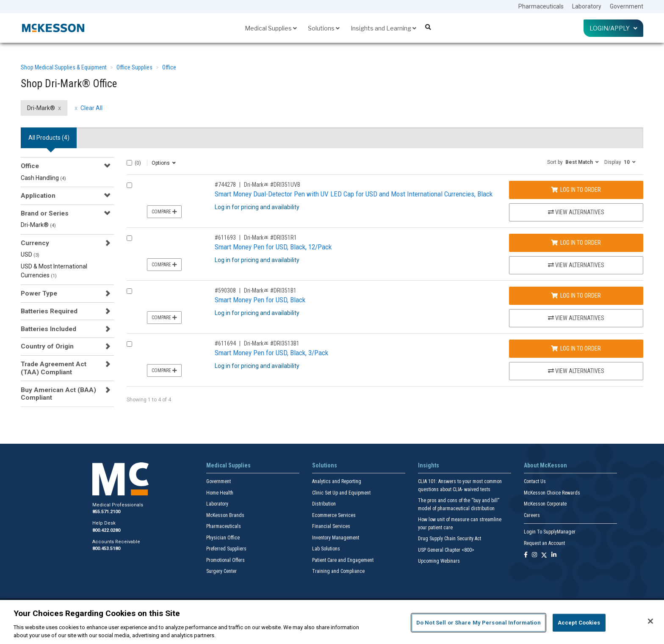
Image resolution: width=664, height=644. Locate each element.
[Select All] (129, 163)
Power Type (39, 293)
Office (169, 67)
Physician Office (223, 538)
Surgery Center (221, 571)
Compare (164, 212)
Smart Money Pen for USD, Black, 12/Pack (273, 247)
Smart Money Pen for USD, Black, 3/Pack (271, 353)
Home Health (220, 493)
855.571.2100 (106, 512)
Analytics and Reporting (337, 481)
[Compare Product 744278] (129, 185)
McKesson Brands (225, 515)
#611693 (225, 238)
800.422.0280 (106, 530)
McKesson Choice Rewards (552, 493)
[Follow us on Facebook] (526, 555)
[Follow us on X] (544, 555)
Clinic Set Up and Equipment (341, 493)
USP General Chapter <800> (446, 550)
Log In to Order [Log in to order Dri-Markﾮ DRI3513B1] (576, 348)
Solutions (324, 28)
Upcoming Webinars (439, 561)
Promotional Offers (225, 560)
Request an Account (544, 543)
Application (38, 196)
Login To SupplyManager (550, 532)
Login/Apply (613, 28)
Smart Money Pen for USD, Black (260, 300)
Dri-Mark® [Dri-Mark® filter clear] (41, 108)
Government (627, 6)
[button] (573, 162)
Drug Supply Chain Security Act (450, 539)
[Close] (650, 621)
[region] (332, 622)
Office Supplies (134, 67)
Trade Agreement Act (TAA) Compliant (54, 368)
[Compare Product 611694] (129, 344)
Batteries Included (48, 329)
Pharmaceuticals (541, 6)
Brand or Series (45, 213)
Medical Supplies (271, 28)
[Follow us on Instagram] (534, 555)
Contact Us (535, 481)
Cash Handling (43, 178)
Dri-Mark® (38, 225)
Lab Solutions (326, 549)
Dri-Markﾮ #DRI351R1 (270, 238)
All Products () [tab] (49, 138)
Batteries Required (49, 311)
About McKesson (545, 465)
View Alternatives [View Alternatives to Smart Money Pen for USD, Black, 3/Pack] (576, 371)
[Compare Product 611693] (129, 238)
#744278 (225, 185)
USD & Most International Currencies (54, 271)
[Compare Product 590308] (129, 291)
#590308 (225, 290)
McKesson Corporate (545, 504)
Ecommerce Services (334, 515)
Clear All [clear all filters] (91, 108)
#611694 (225, 343)
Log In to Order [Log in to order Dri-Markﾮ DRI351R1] (576, 243)
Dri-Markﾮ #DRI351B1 (270, 290)
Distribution (324, 504)
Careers (532, 515)
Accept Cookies (579, 623)
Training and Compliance (338, 571)
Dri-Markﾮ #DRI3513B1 (272, 343)
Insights (429, 465)
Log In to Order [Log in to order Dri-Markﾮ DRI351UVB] (576, 190)
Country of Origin (47, 346)
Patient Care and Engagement (343, 560)
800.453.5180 (106, 549)
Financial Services (331, 526)
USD (30, 254)
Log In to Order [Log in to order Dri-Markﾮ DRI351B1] (576, 296)
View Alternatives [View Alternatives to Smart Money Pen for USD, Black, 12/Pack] (576, 265)
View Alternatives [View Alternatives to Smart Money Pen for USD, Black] (576, 318)
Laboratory (587, 6)
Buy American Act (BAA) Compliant (58, 394)
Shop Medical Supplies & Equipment (64, 67)
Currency (35, 243)
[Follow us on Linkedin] (554, 555)
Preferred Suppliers (226, 549)
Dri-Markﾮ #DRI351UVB (272, 185)
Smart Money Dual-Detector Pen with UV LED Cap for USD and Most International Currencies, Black (354, 194)
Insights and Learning (383, 28)
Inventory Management (336, 538)
